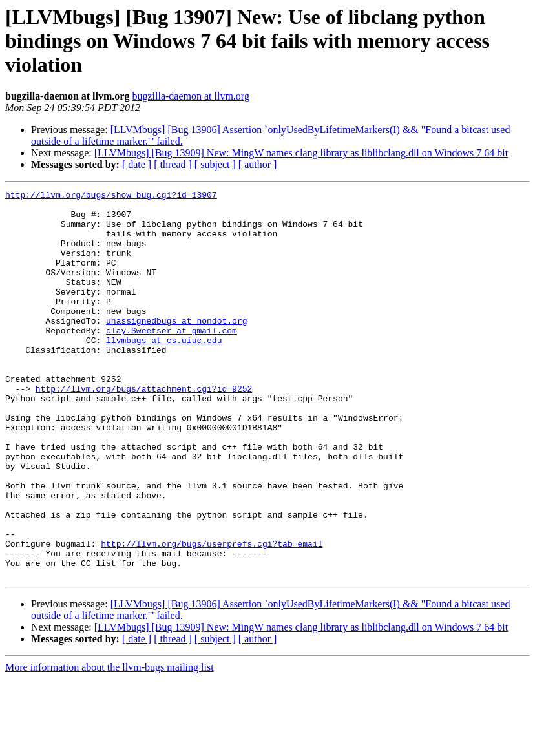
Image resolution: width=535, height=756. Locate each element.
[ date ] (137, 164)
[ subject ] (215, 164)
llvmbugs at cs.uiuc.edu (164, 371)
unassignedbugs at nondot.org (176, 348)
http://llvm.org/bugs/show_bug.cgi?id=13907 (111, 196)
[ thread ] (173, 164)
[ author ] (258, 164)
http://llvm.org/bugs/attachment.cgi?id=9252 (144, 429)
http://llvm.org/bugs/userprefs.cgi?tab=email (212, 615)
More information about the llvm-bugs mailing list (110, 745)
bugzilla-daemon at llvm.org (190, 96)
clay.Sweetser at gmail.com (172, 359)
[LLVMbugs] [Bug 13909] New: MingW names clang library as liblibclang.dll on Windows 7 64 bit (301, 153)
